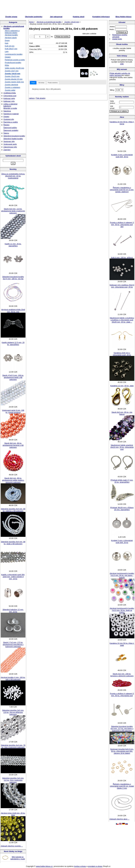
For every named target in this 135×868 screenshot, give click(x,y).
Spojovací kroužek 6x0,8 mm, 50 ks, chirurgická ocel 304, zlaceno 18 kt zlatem (122, 751)
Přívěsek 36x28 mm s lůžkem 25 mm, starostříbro (122, 509)
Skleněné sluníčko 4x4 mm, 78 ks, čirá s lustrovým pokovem (13, 746)
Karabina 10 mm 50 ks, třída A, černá (122, 123)
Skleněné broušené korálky (14, 136)
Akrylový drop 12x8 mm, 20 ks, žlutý (13, 814)
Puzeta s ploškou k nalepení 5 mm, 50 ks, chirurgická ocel (122, 695)
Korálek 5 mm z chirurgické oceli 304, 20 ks (122, 541)
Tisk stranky (41, 98)
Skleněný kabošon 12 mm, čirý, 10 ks (13, 611)
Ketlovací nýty (9, 101)
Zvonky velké (10, 90)
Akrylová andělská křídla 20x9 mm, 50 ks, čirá (13, 311)
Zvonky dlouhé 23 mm (14, 79)
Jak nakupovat (56, 17)
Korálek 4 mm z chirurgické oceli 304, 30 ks (122, 156)
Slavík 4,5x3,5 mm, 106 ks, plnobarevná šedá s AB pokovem (13, 377)
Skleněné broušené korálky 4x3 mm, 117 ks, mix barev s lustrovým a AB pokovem (122, 729)
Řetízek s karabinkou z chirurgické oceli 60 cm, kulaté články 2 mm (122, 786)
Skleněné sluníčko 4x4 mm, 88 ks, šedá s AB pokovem (13, 543)
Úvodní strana (11, 17)
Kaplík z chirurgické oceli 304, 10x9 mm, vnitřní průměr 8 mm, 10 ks (13, 577)
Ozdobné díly (9, 119)
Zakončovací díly (10, 147)
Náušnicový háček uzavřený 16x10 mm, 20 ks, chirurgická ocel (122, 447)
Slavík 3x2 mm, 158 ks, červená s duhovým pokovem (122, 675)
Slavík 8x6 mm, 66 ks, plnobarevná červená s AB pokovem (13, 445)
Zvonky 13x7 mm (12, 71)
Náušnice (7, 111)
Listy (7, 51)
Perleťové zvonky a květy (15, 60)
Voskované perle (10, 144)
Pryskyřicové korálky (13, 63)
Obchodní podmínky (34, 17)
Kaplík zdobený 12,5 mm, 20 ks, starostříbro (13, 343)
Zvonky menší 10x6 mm (14, 82)
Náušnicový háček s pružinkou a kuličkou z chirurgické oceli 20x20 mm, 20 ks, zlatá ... (122, 320)
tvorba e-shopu (80, 866)
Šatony (6, 133)
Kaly (7, 43)
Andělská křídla (10, 93)
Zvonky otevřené (11, 85)
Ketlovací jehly (9, 98)
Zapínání (7, 150)
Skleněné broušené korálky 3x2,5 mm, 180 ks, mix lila (13, 278)
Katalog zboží (79, 17)
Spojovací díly (9, 141)
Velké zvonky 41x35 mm (14, 68)
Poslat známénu (53, 83)
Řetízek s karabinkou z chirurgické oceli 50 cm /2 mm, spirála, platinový (122, 190)
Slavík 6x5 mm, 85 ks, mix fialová (122, 413)
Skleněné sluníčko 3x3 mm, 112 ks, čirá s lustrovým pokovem (13, 780)
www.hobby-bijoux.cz (44, 866)
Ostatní (8, 57)
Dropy (7, 40)
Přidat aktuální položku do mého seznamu (120, 74)
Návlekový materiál (11, 114)
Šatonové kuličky (10, 128)
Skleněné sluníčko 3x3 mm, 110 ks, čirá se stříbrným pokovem (13, 712)
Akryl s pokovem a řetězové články (12, 32)
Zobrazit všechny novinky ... (12, 846)
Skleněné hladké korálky (13, 139)
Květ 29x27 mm (11, 49)
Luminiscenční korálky (14, 54)
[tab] (33, 83)
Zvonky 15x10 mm (12, 76)
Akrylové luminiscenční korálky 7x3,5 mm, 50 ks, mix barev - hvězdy (122, 575)
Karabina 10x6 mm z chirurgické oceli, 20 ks (122, 354)
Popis (33, 83)
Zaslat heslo (117, 39)
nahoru (32, 98)
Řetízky (6, 125)
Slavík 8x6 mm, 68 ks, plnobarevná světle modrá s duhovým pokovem (13, 480)
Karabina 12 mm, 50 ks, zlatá (122, 386)
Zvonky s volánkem (12, 87)
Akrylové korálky (11, 35)
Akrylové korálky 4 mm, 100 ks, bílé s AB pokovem (13, 678)
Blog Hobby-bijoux (124, 17)
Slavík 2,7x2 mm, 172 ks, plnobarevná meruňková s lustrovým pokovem (13, 645)
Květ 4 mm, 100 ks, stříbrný (122, 257)
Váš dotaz (41, 83)
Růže (7, 65)
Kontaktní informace (101, 17)
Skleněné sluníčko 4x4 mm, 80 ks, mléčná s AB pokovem (13, 510)
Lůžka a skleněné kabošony (10, 105)
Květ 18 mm (10, 46)
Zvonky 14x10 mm (13, 74)
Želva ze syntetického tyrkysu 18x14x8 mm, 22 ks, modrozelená (13, 176)
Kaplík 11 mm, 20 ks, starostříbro (13, 245)
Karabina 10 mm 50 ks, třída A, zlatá (122, 644)
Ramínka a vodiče (11, 122)
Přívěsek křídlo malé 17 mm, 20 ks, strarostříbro (122, 481)
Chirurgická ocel (10, 96)
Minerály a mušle (10, 108)
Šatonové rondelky (11, 130)
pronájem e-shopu (95, 866)
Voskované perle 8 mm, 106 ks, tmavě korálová (13, 411)
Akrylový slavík (11, 38)
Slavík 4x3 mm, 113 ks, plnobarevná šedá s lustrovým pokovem (13, 211)
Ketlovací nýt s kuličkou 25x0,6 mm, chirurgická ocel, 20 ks (122, 286)
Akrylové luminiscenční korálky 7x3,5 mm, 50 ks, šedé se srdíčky (122, 610)
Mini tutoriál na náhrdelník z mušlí (18, 858)
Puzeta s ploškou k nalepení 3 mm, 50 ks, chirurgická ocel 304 (122, 225)
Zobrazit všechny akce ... (119, 819)
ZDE (122, 64)
